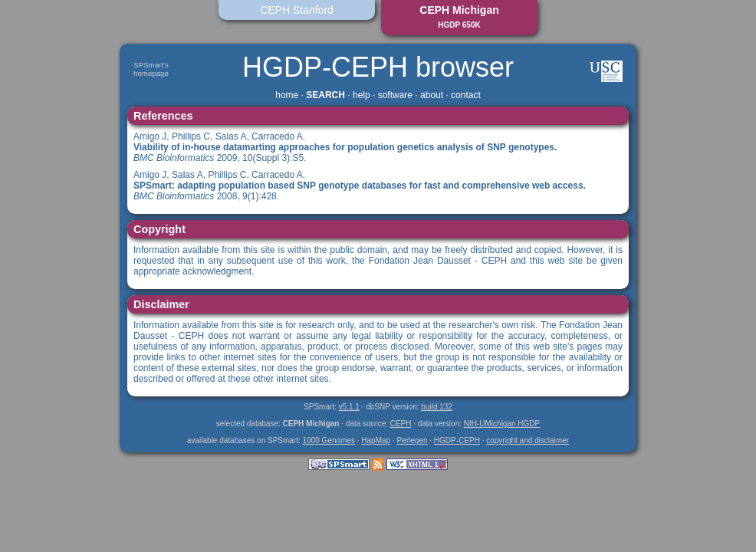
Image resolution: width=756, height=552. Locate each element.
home (287, 95)
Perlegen (412, 440)
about (432, 95)
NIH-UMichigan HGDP (502, 424)
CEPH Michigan (459, 16)
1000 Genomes (329, 440)
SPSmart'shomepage (151, 69)
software (395, 95)
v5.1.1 (349, 407)
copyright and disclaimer (528, 440)
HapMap (376, 440)
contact (466, 95)
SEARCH (325, 95)
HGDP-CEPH (457, 440)
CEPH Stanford (297, 10)
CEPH (401, 424)
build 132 (437, 407)
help (362, 95)
